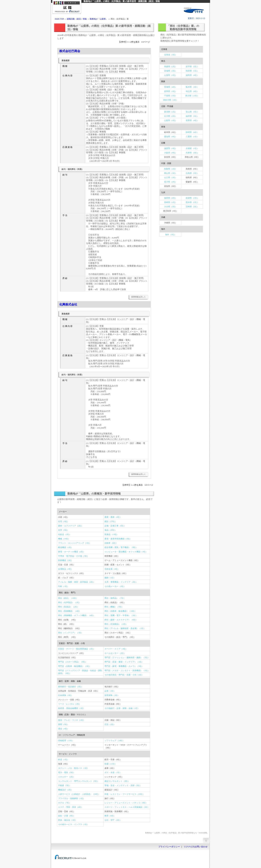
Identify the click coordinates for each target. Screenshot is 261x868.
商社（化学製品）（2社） (70, 602)
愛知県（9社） (171, 137)
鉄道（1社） (64, 760)
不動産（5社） (65, 785)
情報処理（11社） (66, 741)
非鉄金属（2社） (112, 569)
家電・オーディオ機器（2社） (72, 552)
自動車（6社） (111, 543)
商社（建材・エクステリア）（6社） (121, 620)
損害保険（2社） (112, 695)
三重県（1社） (192, 137)
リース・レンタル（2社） (70, 704)
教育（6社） (110, 816)
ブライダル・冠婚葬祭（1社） (72, 798)
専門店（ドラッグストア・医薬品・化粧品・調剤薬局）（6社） (80, 672)
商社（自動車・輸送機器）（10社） (121, 611)
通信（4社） (64, 729)
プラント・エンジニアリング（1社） (75, 543)
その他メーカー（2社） (115, 586)
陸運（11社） (111, 764)
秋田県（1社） (192, 71)
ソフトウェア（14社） (115, 741)
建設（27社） (111, 521)
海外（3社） (171, 235)
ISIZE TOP (59, 19)
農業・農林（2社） (113, 517)
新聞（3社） (64, 724)
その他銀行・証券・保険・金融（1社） (122, 708)
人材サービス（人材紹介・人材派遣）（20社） (79, 794)
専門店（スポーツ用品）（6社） (73, 662)
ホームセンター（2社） (115, 653)
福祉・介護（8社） (67, 816)
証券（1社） (110, 691)
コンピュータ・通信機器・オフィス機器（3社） (126, 552)
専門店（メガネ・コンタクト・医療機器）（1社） (127, 671)
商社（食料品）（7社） (115, 598)
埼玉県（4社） (192, 91)
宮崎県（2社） (192, 207)
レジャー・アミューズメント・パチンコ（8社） (126, 803)
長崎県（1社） (171, 202)
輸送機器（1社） (66, 547)
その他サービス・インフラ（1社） (74, 824)
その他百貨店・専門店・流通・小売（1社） (124, 675)
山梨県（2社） (171, 120)
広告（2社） (110, 724)
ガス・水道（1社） (113, 772)
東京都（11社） (192, 96)
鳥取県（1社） (171, 169)
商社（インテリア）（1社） (71, 633)
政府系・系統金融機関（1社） (72, 708)
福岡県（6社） (171, 198)
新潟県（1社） (171, 112)
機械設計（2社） (66, 790)
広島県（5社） (192, 173)
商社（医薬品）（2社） (69, 607)
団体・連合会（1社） (68, 820)
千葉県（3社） (171, 96)
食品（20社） (111, 530)
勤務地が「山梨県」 (99, 19)
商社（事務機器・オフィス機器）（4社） (77, 615)
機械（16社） (64, 539)
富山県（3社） (192, 112)
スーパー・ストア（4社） (116, 649)
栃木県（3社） (192, 87)
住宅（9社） (64, 521)
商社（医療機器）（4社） (70, 611)
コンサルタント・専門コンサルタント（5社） (79, 781)
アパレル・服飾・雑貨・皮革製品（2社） (77, 582)
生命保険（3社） (66, 695)
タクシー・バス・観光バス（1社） (74, 768)
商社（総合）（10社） (68, 598)
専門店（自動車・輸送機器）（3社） (75, 666)
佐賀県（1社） (192, 198)
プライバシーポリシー (169, 847)
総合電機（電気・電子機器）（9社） (121, 547)
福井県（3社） (192, 116)
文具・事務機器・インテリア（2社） (121, 582)
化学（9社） (64, 530)
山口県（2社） (171, 178)
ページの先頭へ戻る (206, 840)
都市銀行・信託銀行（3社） (71, 687)
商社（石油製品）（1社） (116, 624)
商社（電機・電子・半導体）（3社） (121, 615)
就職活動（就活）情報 (77, 19)
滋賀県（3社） (171, 148)
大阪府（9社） (171, 153)
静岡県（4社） (192, 132)
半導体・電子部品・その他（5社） (74, 556)
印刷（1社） (64, 586)
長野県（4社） (192, 120)
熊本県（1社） (192, 202)
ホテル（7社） (65, 803)
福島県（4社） (192, 75)
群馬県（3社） (171, 91)
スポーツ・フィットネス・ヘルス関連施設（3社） (127, 807)
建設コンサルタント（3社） (117, 781)
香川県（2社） (171, 182)
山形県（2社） (171, 75)
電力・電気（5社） (67, 772)
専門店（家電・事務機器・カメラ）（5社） (124, 666)
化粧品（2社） (65, 534)
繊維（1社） (110, 578)
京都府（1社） (192, 148)
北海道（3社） (171, 55)
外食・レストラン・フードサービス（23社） (125, 794)
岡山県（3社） (171, 173)
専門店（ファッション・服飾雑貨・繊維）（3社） (127, 658)
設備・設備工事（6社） (115, 526)
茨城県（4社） (171, 87)
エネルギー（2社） (67, 777)
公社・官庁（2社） (113, 820)
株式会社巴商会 (70, 51)
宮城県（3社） (171, 71)
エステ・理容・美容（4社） (71, 807)
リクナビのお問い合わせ (196, 847)
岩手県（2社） (192, 67)
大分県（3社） (171, 207)
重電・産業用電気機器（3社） (118, 539)
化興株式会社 (68, 304)
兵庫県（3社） (192, 153)
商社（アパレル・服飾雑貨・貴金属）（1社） (125, 628)
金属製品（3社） (66, 569)
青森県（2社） (171, 67)
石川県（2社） (171, 116)
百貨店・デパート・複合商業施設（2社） (77, 649)
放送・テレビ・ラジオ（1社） (72, 720)
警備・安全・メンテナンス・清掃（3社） (123, 785)
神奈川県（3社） (171, 100)
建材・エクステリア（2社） (71, 526)
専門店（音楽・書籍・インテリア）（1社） (124, 662)
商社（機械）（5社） (114, 607)
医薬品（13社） (112, 534)
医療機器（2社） (66, 560)
